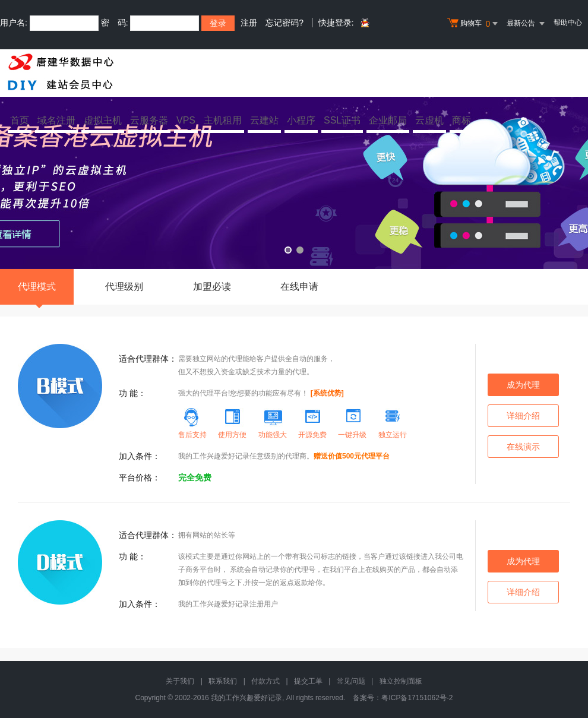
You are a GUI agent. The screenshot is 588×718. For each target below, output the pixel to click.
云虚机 (429, 120)
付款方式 (265, 681)
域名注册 (56, 120)
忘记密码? (284, 23)
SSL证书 (342, 120)
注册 (249, 23)
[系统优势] (327, 393)
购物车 (474, 24)
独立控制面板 (401, 681)
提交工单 (308, 681)
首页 (20, 120)
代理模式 (37, 293)
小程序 (301, 120)
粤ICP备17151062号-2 (417, 698)
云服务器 (149, 120)
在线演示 (523, 447)
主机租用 (223, 120)
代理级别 (124, 287)
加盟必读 (212, 287)
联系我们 (223, 681)
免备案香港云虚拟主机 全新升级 (294, 174)
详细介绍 (523, 416)
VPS (186, 120)
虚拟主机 (103, 120)
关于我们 (180, 681)
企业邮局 (388, 120)
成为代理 (523, 385)
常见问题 (351, 681)
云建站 (264, 120)
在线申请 (299, 287)
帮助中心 (568, 23)
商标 (461, 120)
